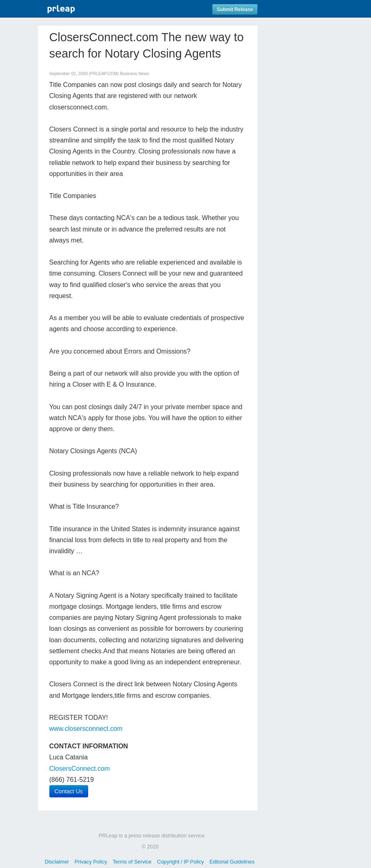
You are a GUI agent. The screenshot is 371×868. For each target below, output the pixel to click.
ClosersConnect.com (80, 769)
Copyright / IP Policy (181, 862)
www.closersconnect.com (86, 729)
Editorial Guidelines (232, 862)
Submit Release (235, 9)
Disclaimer (57, 862)
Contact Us (69, 791)
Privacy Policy (91, 862)
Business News (134, 74)
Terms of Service (132, 862)
